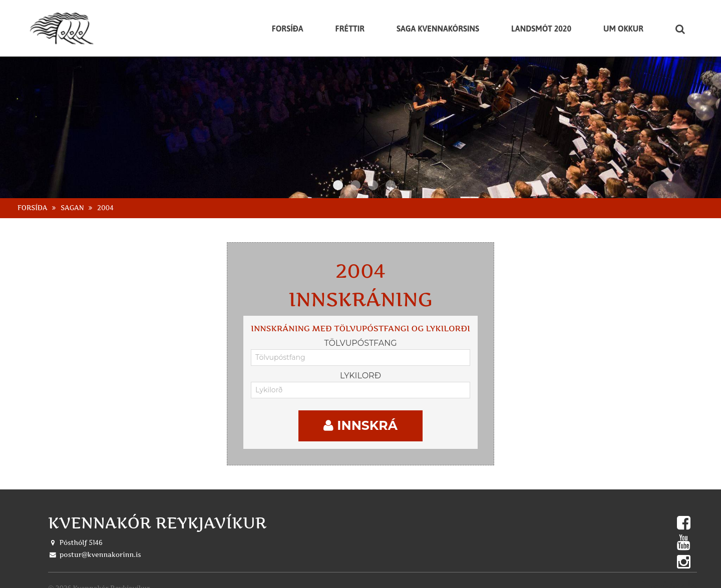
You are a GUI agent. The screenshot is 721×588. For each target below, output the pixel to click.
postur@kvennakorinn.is (100, 547)
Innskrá (360, 418)
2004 (105, 200)
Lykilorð (360, 368)
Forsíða (33, 200)
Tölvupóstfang (360, 335)
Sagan (72, 200)
